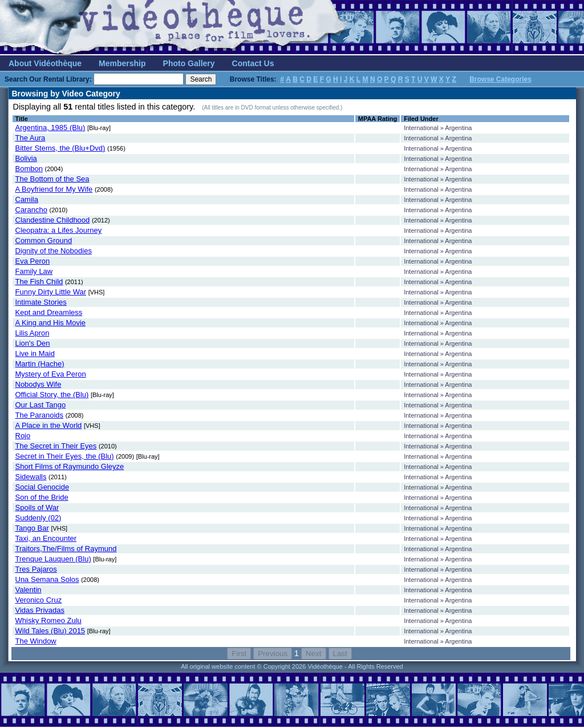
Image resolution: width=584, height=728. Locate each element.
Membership (122, 63)
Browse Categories (500, 79)
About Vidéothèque (45, 63)
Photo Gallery (189, 63)
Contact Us (253, 63)
